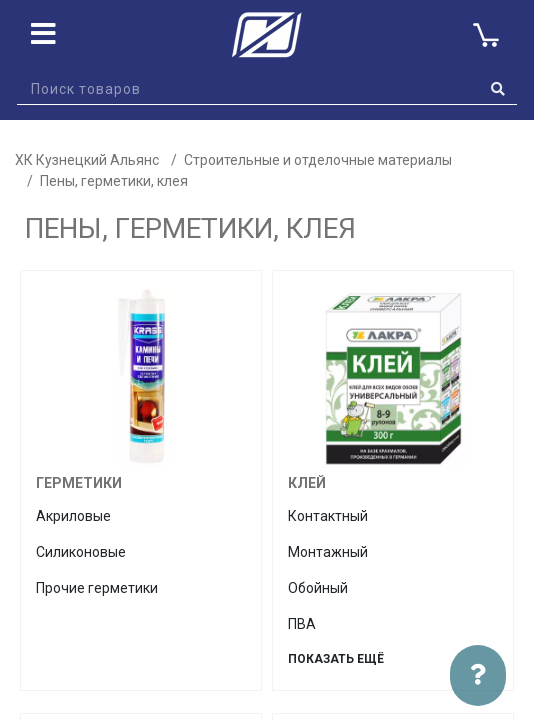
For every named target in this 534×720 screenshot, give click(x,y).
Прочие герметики (97, 588)
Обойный (318, 588)
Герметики (79, 483)
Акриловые (73, 516)
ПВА (302, 624)
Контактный (328, 516)
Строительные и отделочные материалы (318, 160)
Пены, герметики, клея (114, 181)
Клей (307, 483)
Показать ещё (336, 659)
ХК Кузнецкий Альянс (87, 160)
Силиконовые (81, 552)
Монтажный (328, 552)
